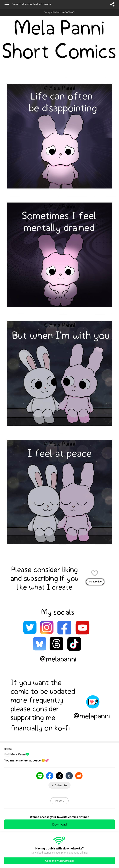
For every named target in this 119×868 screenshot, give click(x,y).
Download (60, 824)
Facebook (50, 776)
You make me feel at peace (32, 4)
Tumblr (69, 776)
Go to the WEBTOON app (59, 861)
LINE (40, 776)
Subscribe (61, 785)
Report (60, 801)
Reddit (79, 776)
